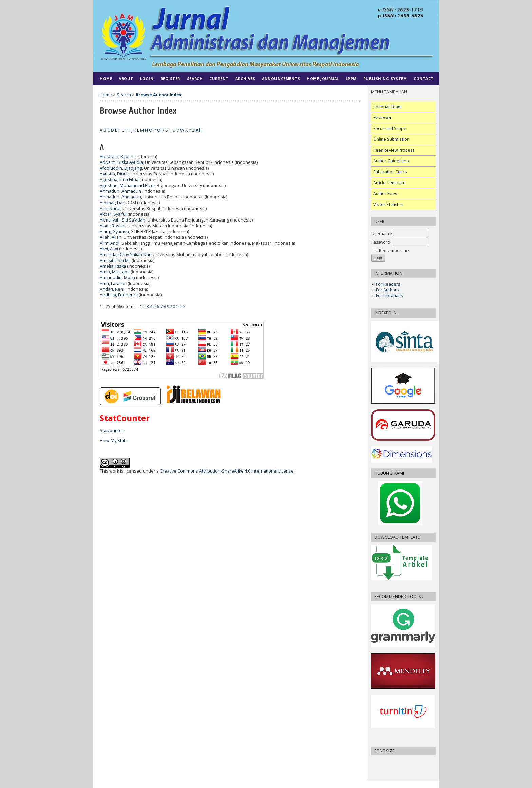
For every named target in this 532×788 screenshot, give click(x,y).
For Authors (387, 290)
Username (382, 234)
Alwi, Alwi (109, 249)
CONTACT (424, 79)
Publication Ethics (390, 172)
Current (219, 79)
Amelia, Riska (113, 266)
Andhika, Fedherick (119, 295)
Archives (245, 79)
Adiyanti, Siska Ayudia (121, 162)
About (126, 79)
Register (170, 79)
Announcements (281, 79)
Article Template (389, 183)
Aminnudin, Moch (117, 278)
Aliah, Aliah (111, 237)
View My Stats (114, 440)
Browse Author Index (159, 95)
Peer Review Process (394, 150)
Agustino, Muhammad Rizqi (127, 185)
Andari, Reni (112, 289)
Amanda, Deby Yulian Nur (125, 255)
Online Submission (391, 139)
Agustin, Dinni (114, 174)
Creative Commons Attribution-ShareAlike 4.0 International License (227, 471)
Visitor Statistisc (388, 204)
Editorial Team (387, 107)
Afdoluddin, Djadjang (121, 168)
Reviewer (382, 118)
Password (381, 242)
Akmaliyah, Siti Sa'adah (122, 220)
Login (147, 79)
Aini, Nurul (110, 208)
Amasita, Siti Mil (115, 260)
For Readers (388, 284)
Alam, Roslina (113, 226)
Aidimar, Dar (112, 203)
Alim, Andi (110, 243)
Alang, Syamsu (114, 232)
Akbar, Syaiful (113, 214)
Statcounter (112, 431)
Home (106, 79)
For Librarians (389, 296)
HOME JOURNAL (323, 79)
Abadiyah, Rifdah (117, 157)
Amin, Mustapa (115, 272)
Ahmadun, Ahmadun (120, 191)
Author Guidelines (391, 161)
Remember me (394, 251)
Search (195, 79)
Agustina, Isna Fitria (119, 180)
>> (183, 306)
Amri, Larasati (113, 283)
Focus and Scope (390, 128)
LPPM (351, 79)
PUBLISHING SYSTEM (385, 79)
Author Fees (385, 194)
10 (173, 306)
